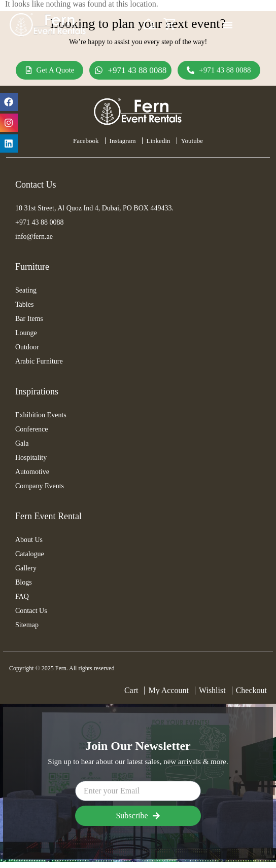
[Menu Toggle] (228, 25)
